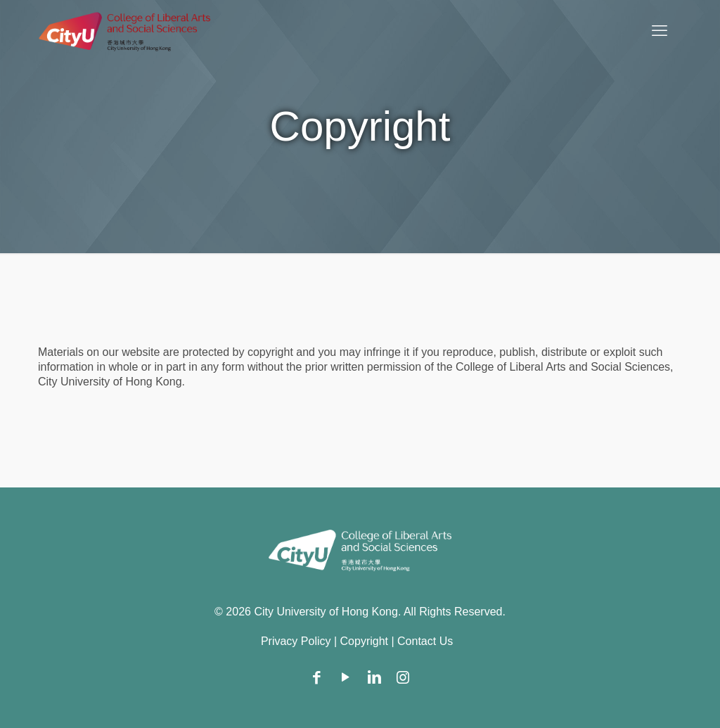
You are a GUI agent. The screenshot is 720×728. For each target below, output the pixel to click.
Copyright (364, 641)
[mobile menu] (660, 31)
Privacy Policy (296, 641)
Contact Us (425, 641)
